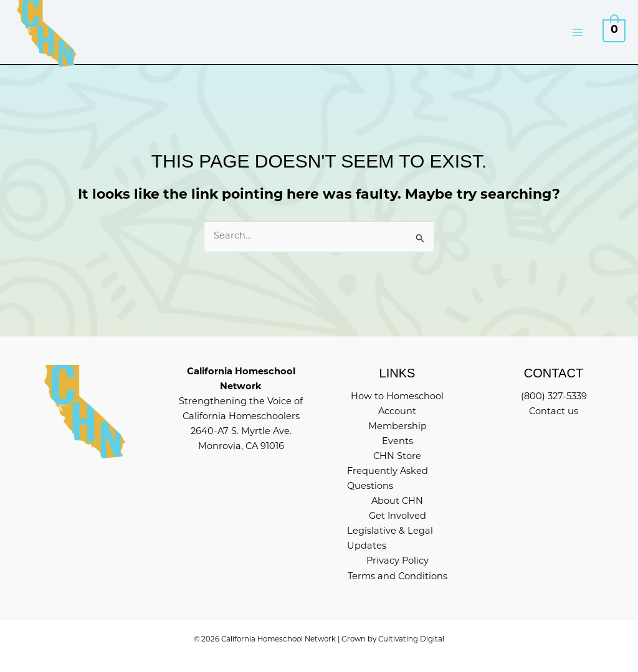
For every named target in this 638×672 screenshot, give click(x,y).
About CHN (397, 502)
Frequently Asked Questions (388, 479)
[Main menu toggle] (578, 32)
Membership (398, 427)
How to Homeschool (397, 397)
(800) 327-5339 (554, 397)
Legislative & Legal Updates (390, 539)
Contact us (554, 412)
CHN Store (397, 457)
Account (397, 412)
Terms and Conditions (398, 577)
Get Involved (398, 517)
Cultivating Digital (411, 640)
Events (398, 442)
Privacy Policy (398, 561)
